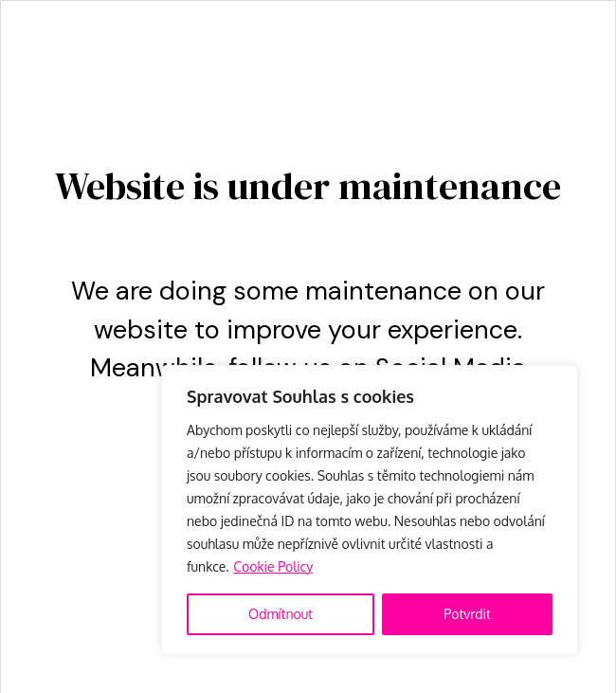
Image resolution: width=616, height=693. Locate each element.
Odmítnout (281, 614)
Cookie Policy (273, 566)
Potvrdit (467, 614)
